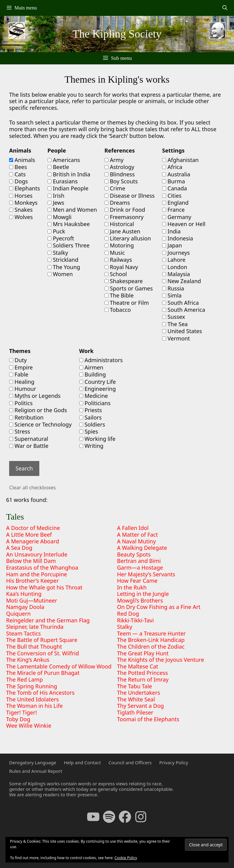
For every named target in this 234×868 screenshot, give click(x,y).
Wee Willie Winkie (29, 726)
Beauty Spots (134, 554)
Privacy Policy (174, 762)
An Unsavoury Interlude (37, 554)
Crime (115, 189)
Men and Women (72, 210)
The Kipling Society (117, 34)
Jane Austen (122, 232)
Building (93, 375)
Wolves (21, 217)
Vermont (176, 339)
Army (114, 160)
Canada (175, 189)
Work (87, 351)
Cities (172, 196)
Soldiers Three (69, 246)
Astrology (119, 167)
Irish (56, 196)
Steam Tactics (23, 633)
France (173, 210)
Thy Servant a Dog (140, 706)
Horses (21, 196)
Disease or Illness (130, 196)
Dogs (18, 182)
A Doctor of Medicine (33, 528)
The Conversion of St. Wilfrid (43, 653)
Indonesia (178, 239)
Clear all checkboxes (32, 488)
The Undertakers (138, 693)
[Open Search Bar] (225, 8)
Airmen (91, 368)
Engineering (97, 389)
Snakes (21, 210)
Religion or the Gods (38, 410)
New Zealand (181, 281)
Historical (119, 224)
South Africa (180, 303)
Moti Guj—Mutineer (32, 600)
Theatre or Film (127, 303)
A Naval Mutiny (136, 541)
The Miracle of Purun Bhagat (43, 673)
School (116, 274)
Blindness (120, 175)
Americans (64, 160)
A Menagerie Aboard (33, 541)
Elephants (25, 189)
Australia (176, 175)
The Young (64, 267)
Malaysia (176, 274)
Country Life (97, 382)
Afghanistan (180, 160)
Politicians (95, 403)
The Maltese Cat (138, 666)
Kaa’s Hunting (24, 594)
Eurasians (63, 182)
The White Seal (136, 699)
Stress (20, 432)
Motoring (119, 246)
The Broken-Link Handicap (151, 640)
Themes (20, 351)
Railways (118, 260)
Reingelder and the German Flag (48, 620)
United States (182, 331)
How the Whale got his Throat (44, 587)
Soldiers (92, 425)
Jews (56, 203)
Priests (91, 410)
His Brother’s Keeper (32, 581)
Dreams (117, 203)
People (57, 151)
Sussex (174, 317)
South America (184, 310)
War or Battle (29, 446)
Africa (172, 167)
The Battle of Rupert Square (42, 640)
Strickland (63, 260)
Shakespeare (124, 281)
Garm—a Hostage (140, 567)
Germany (177, 217)
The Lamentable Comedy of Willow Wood (59, 666)
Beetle (58, 167)
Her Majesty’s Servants (146, 574)
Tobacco (118, 310)
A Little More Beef (29, 535)
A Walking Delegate (142, 548)
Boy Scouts (121, 182)
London (175, 267)
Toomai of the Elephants (148, 719)
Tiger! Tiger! (21, 712)
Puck (56, 232)
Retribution (26, 418)
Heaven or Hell (184, 224)
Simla (172, 296)
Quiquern (18, 614)
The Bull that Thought (34, 646)
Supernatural (29, 439)
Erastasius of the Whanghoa (42, 567)
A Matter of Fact (137, 535)
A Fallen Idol (133, 528)
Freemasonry (124, 217)
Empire (21, 368)
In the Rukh (132, 587)
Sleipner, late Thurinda (35, 627)
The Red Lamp (25, 679)
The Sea (175, 324)
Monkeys (23, 203)
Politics (21, 403)
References (120, 151)
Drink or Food (125, 210)
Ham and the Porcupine (37, 574)
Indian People (68, 189)
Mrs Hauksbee (69, 224)
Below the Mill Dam (31, 561)
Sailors (90, 418)
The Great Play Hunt (143, 653)
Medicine (94, 396)
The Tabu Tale (135, 686)
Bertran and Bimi (139, 561)
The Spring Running (32, 686)
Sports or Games (129, 289)
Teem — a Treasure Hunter (151, 633)
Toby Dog (18, 719)
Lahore (174, 260)
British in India (69, 175)
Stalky (58, 253)
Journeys (176, 253)
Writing (91, 446)
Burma (174, 182)
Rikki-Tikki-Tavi (135, 620)
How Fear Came (137, 581)
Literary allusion (128, 239)
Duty (18, 360)
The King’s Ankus (28, 660)
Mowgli (60, 217)
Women (60, 274)
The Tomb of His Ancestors (40, 693)
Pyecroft (61, 239)
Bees (18, 167)
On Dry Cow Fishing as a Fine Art (159, 607)
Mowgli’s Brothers (140, 600)
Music (115, 253)
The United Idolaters (32, 699)
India (171, 232)
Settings (173, 151)
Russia (173, 289)
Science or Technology (40, 425)
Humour (23, 389)
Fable (19, 375)
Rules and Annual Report (36, 771)
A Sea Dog (19, 548)
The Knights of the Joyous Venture (161, 660)
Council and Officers (130, 762)
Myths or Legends (35, 396)
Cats (17, 175)
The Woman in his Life (34, 706)
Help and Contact (82, 762)
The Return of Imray (143, 679)
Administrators (101, 360)
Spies (89, 432)
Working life (97, 439)
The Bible (119, 296)
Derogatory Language (33, 762)
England (175, 203)
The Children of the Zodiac (151, 646)
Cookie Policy (126, 858)
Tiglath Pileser (135, 712)
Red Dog (128, 614)
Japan (172, 246)
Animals (20, 151)
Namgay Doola (25, 607)
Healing (22, 382)
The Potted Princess (142, 673)
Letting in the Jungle (143, 594)
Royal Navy (121, 267)
